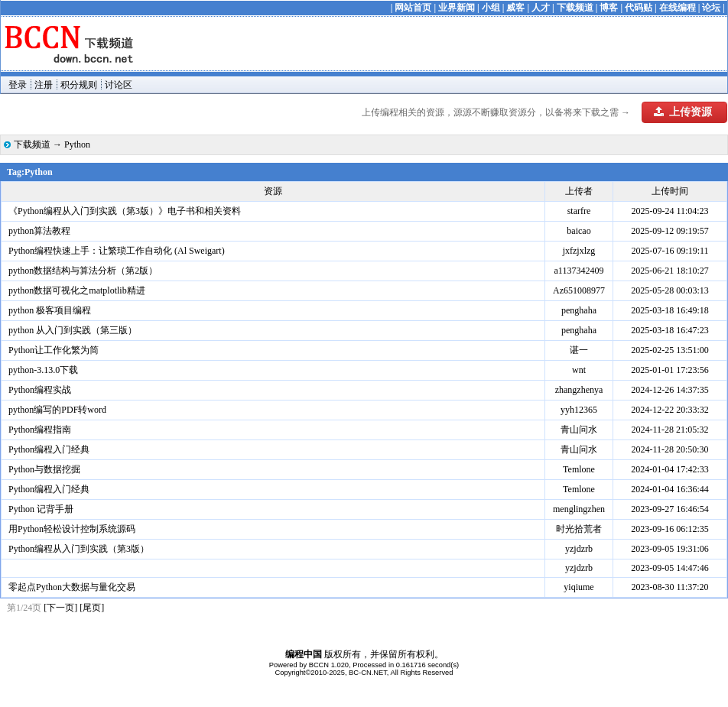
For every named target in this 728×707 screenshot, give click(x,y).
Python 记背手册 (41, 509)
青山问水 (579, 430)
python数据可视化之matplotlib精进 (77, 290)
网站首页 (413, 8)
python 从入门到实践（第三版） (73, 330)
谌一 (579, 350)
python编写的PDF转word (57, 410)
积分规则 (79, 85)
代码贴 (639, 8)
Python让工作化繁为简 (54, 350)
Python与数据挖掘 (44, 469)
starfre (579, 211)
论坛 (711, 8)
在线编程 (678, 8)
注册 (44, 85)
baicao (578, 231)
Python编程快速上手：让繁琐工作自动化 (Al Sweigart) (117, 251)
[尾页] (92, 608)
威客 (515, 8)
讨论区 (119, 85)
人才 (541, 8)
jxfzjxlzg (579, 251)
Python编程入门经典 (49, 449)
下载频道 (575, 8)
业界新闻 (457, 8)
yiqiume (578, 587)
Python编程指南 (40, 430)
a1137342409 (579, 271)
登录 (18, 85)
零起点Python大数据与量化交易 (72, 587)
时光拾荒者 (579, 529)
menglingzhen (579, 509)
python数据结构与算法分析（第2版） (83, 271)
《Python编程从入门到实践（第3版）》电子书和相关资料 (125, 211)
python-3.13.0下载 (43, 370)
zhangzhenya (579, 390)
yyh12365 (579, 410)
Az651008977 (579, 290)
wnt (579, 370)
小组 (491, 8)
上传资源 (683, 112)
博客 (609, 8)
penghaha (579, 310)
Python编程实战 (40, 390)
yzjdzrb (579, 549)
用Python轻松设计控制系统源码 (72, 529)
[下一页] (60, 608)
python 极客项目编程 (50, 310)
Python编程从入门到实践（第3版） (79, 549)
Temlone (579, 469)
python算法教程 (39, 231)
